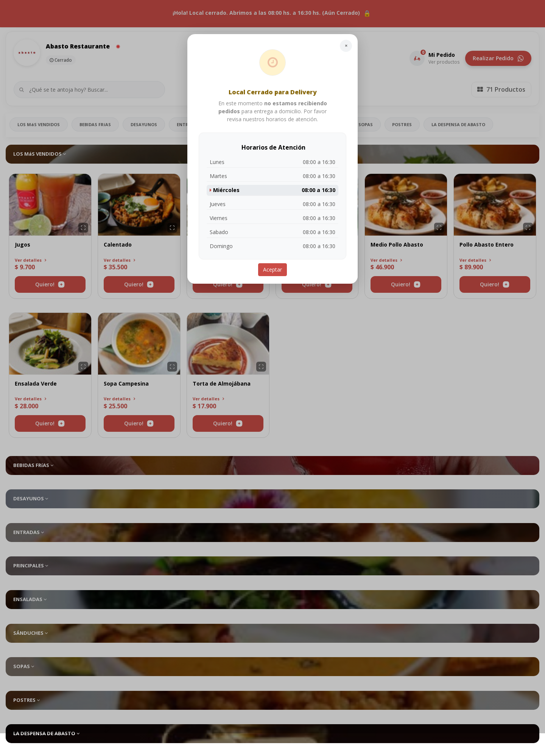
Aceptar (272, 269)
